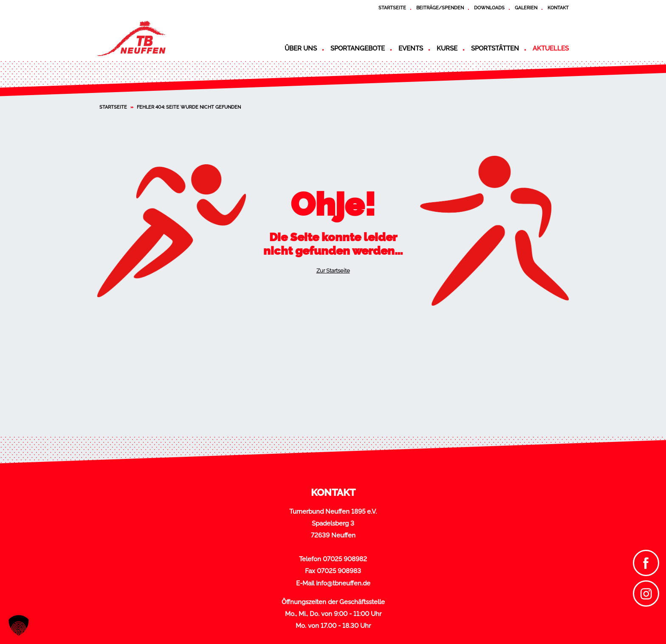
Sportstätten (495, 48)
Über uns (301, 48)
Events (411, 48)
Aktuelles (551, 48)
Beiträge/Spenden (440, 8)
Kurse (447, 48)
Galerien (526, 8)
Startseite (392, 8)
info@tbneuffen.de (343, 583)
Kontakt (558, 8)
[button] (19, 625)
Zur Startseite (333, 270)
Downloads (489, 8)
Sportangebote (358, 48)
